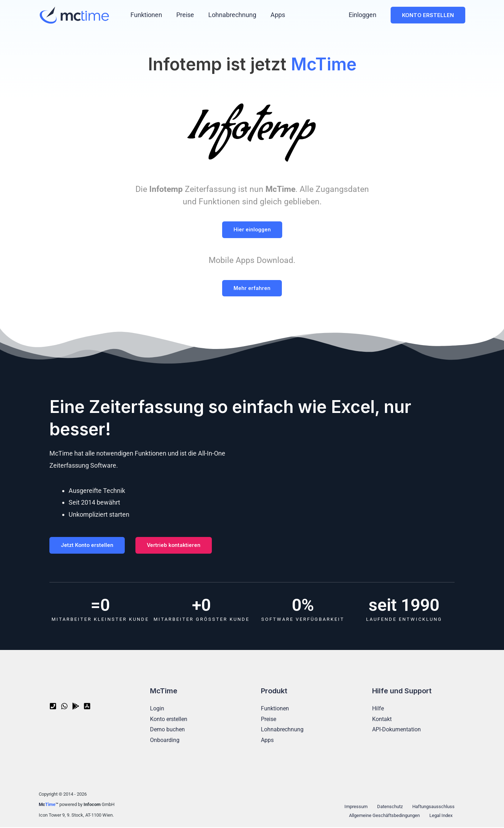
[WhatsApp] (64, 707)
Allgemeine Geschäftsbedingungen (386, 816)
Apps (273, 15)
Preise (183, 15)
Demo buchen (167, 730)
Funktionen (146, 15)
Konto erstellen (169, 720)
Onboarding (165, 741)
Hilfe (378, 709)
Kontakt (382, 720)
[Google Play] (76, 707)
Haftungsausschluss (430, 807)
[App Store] (87, 707)
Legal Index (442, 816)
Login (157, 709)
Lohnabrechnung (229, 15)
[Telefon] (53, 707)
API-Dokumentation (396, 730)
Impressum (357, 807)
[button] (428, 15)
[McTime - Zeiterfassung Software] (74, 14)
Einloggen (363, 15)
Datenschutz (388, 807)
